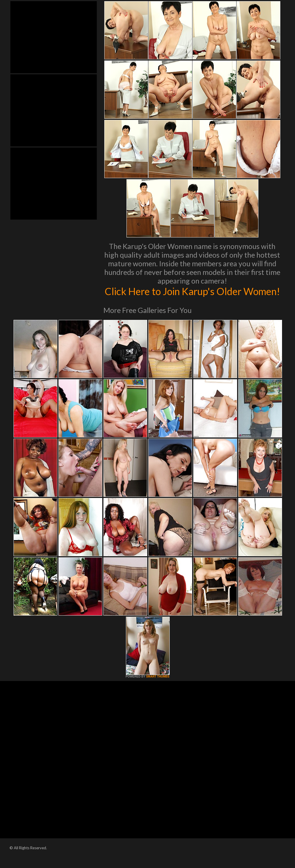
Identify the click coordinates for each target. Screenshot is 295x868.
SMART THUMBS (158, 689)
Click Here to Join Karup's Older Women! (192, 297)
